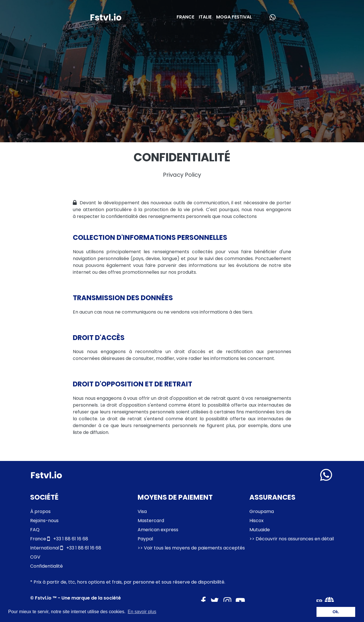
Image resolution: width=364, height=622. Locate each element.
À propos (40, 511)
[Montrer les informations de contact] (326, 475)
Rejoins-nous (44, 521)
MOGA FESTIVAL (234, 17)
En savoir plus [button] (142, 612)
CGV (35, 557)
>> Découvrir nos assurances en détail (292, 539)
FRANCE (185, 17)
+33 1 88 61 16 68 (59, 539)
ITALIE (205, 17)
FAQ (35, 530)
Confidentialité (46, 566)
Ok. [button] (336, 612)
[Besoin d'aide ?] (271, 17)
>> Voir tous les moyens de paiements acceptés (191, 548)
